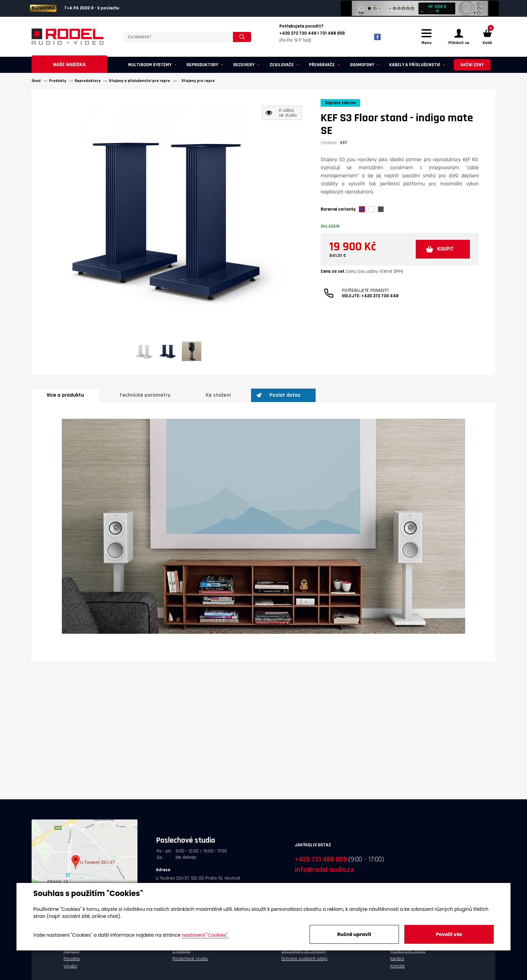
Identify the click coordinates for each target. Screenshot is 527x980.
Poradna (72, 962)
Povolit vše (449, 934)
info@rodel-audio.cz (324, 873)
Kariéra (397, 962)
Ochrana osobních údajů (304, 962)
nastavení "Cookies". (205, 935)
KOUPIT (442, 254)
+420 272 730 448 (380, 301)
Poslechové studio (190, 962)
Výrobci (70, 969)
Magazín (71, 954)
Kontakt (398, 969)
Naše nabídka (69, 68)
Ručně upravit (354, 934)
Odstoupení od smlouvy (304, 954)
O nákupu (181, 954)
